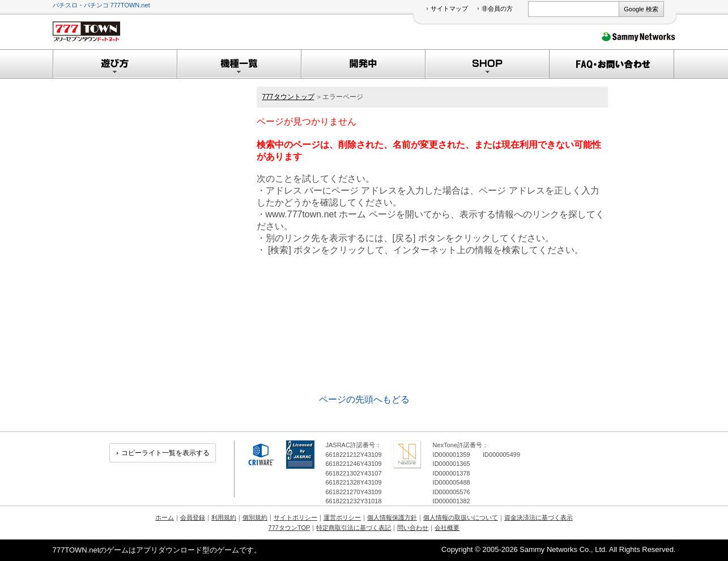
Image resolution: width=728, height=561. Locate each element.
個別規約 (255, 517)
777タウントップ (288, 97)
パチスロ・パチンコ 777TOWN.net (101, 5)
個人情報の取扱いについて (461, 517)
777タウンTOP (290, 528)
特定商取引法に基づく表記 (354, 528)
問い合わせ (413, 528)
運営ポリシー (342, 517)
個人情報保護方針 (392, 517)
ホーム (165, 517)
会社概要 (447, 528)
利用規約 (224, 517)
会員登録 (193, 517)
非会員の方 (497, 8)
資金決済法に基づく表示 (538, 517)
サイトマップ (449, 8)
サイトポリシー (295, 517)
